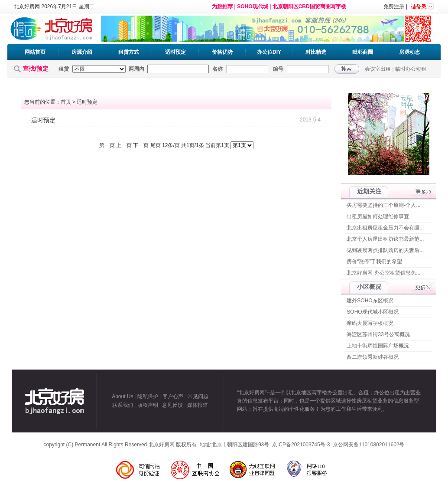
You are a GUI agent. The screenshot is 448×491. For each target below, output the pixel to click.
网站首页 (35, 52)
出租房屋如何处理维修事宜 (378, 216)
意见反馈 (172, 405)
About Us (122, 396)
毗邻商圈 (363, 52)
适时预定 (175, 52)
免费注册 (394, 7)
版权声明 (148, 405)
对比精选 (316, 52)
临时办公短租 (411, 69)
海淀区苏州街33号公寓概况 (378, 334)
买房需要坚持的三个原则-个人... (383, 205)
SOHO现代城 (252, 7)
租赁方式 (129, 52)
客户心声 (173, 396)
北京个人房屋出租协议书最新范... (385, 239)
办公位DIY (269, 52)
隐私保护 (148, 396)
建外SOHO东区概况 (370, 301)
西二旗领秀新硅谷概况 (373, 357)
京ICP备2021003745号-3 (301, 445)
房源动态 (409, 52)
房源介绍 (82, 52)
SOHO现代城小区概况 (372, 312)
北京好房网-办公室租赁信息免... (383, 273)
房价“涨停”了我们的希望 (374, 262)
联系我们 (123, 405)
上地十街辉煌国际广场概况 (378, 346)
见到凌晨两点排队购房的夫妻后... (385, 250)
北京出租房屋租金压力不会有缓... (385, 228)
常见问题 (198, 396)
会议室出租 (378, 69)
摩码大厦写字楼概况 (370, 323)
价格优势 (222, 52)
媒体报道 (198, 405)
